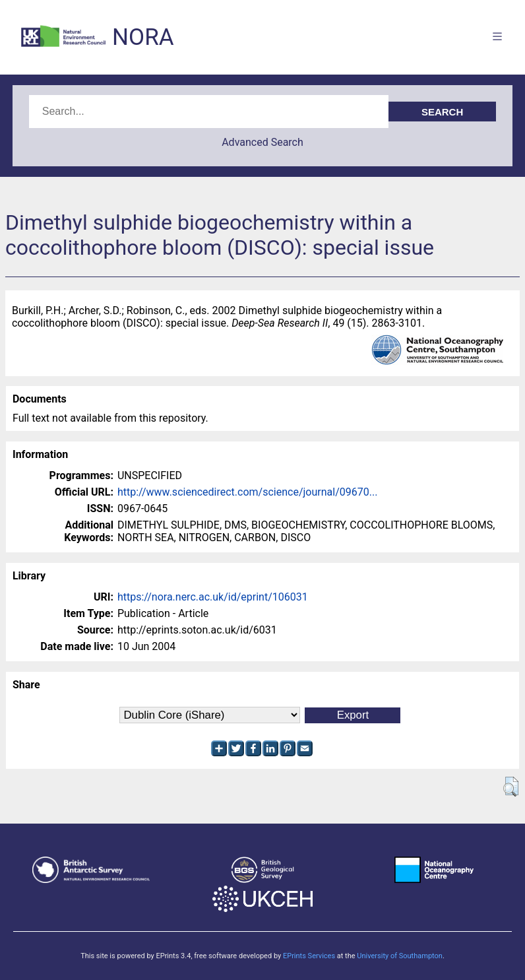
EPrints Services (309, 956)
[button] (511, 787)
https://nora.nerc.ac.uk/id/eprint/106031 (213, 597)
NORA (143, 37)
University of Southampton (400, 956)
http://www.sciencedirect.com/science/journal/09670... (247, 492)
